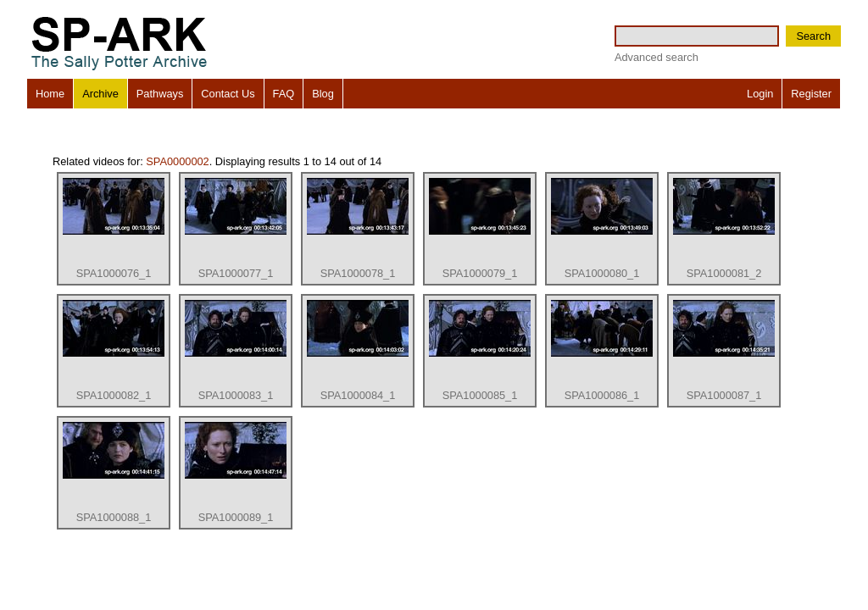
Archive (100, 94)
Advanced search (657, 57)
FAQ (284, 94)
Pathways (160, 94)
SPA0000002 (177, 161)
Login (760, 94)
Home (50, 94)
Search (813, 36)
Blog (323, 94)
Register (811, 94)
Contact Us (228, 94)
